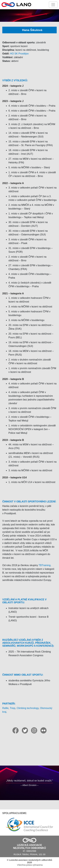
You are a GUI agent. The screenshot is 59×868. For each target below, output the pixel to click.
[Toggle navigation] (53, 5)
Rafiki (5, 708)
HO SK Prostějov (19, 54)
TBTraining (45, 565)
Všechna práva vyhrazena (29, 862)
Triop (13, 708)
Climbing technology (28, 708)
